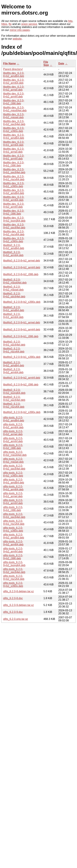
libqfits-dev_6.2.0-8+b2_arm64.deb (14, 81)
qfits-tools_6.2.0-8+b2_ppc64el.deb (14, 467)
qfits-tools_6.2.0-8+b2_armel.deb (13, 433)
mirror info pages (20, 30)
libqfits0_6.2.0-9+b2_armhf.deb (22, 378)
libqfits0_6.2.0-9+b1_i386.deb (21, 336)
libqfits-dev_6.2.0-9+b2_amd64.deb (14, 192)
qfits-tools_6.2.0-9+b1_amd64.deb (14, 481)
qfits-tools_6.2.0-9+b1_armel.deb (13, 495)
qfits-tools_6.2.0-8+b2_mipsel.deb (13, 460)
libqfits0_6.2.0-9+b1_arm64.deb (13, 316)
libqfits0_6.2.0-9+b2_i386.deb (21, 385)
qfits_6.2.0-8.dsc (13, 598)
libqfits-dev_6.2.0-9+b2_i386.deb (14, 212)
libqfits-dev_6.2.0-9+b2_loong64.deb (14, 219)
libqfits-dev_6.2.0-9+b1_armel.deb (14, 150)
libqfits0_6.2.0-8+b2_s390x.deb (22, 302)
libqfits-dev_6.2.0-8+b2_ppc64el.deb (14, 123)
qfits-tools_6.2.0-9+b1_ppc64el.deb (14, 516)
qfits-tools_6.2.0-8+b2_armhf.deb (13, 440)
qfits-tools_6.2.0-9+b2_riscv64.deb (14, 577)
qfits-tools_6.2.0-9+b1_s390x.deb (13, 529)
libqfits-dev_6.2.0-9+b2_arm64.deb (14, 199)
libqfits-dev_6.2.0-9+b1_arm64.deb (14, 143)
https (4, 24)
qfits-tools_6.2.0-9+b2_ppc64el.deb (14, 571)
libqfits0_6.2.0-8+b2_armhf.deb (22, 267)
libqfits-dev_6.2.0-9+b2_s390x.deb (14, 240)
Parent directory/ (13, 69)
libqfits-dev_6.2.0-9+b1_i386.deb (14, 164)
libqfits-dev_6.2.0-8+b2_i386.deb (14, 102)
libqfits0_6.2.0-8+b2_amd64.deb (14, 247)
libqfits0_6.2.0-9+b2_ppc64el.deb (14, 398)
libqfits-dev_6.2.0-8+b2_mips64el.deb (15, 109)
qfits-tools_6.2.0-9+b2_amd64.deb (14, 536)
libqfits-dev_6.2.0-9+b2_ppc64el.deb (14, 226)
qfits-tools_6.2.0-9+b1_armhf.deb (13, 502)
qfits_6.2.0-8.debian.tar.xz (18, 591)
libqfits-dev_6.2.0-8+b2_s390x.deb (14, 130)
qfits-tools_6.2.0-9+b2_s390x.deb (13, 584)
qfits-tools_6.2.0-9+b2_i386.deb (13, 557)
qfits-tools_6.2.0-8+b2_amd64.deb (14, 419)
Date (61, 63)
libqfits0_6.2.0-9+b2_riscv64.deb (14, 405)
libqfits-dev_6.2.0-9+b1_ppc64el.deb (14, 171)
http (70, 21)
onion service (29, 24)
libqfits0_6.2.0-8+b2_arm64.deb (13, 254)
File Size (46, 63)
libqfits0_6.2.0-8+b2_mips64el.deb (15, 281)
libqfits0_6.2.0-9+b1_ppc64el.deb (14, 343)
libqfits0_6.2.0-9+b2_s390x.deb (22, 412)
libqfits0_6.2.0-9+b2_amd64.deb (14, 364)
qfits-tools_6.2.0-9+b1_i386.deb (13, 509)
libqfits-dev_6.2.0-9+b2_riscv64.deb (14, 233)
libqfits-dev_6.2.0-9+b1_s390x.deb (14, 185)
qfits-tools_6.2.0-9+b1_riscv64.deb (14, 522)
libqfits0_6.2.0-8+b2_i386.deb (21, 274)
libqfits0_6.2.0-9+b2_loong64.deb (14, 391)
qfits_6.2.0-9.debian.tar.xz (18, 605)
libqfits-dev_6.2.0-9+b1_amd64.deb (14, 136)
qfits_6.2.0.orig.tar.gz (16, 619)
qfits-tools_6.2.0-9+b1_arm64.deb (13, 488)
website (17, 39)
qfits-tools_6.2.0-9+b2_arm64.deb (13, 543)
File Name (10, 63)
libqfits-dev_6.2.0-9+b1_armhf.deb (14, 157)
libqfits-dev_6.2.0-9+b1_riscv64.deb (14, 178)
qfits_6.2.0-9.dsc (13, 612)
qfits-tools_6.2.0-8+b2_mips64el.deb (15, 453)
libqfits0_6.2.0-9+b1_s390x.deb (22, 357)
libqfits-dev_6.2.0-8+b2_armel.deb (14, 88)
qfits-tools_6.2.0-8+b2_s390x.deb (13, 474)
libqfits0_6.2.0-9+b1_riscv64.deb (14, 350)
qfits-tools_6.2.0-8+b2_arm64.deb (13, 426)
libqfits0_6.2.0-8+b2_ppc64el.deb (14, 295)
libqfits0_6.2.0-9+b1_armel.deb (22, 322)
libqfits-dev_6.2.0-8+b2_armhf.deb (14, 95)
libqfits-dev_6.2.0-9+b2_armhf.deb (14, 205)
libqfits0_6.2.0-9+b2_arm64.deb (13, 371)
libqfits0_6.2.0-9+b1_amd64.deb (14, 309)
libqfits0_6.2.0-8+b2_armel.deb (22, 261)
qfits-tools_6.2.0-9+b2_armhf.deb (13, 550)
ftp (10, 24)
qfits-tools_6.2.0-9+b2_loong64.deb (14, 564)
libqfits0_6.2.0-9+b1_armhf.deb (22, 330)
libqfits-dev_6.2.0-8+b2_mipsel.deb (14, 116)
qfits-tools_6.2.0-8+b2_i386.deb (13, 447)
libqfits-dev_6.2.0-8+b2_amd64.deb (14, 75)
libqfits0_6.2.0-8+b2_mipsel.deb (13, 288)
